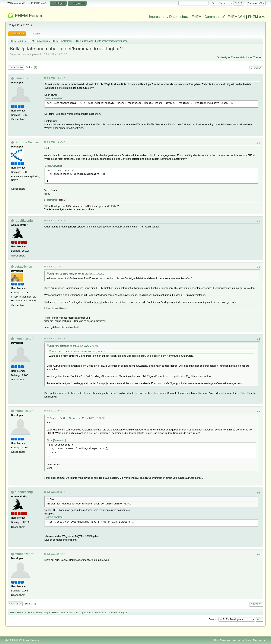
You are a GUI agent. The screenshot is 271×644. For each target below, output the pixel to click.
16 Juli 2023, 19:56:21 (54, 411)
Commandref (215, 17)
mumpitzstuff (24, 78)
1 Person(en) (50, 200)
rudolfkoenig (24, 221)
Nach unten (16, 67)
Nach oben (15, 604)
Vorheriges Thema (228, 57)
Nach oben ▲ (259, 640)
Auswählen (57, 98)
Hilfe (216, 640)
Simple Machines (31, 640)
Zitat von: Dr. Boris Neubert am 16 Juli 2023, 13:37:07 (77, 274)
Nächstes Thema (251, 57)
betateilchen (23, 267)
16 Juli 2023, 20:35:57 (54, 554)
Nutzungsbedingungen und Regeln (236, 640)
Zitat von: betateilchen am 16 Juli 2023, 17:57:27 (74, 346)
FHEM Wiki (236, 17)
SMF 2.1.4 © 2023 (14, 640)
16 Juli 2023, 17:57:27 (54, 266)
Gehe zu (213, 619)
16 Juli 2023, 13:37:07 (54, 142)
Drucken (256, 68)
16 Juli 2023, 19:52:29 (54, 338)
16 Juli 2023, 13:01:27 (54, 78)
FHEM (197, 17)
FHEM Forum (28, 16)
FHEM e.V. (257, 17)
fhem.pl (98, 302)
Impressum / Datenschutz (169, 17)
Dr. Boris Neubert (27, 142)
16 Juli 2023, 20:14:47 (54, 492)
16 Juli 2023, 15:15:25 (54, 221)
